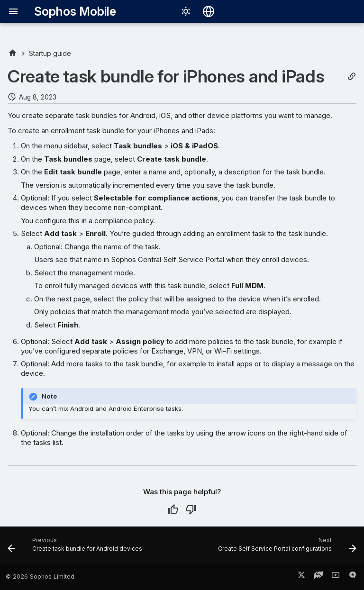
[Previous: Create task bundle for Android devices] (76, 548)
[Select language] (209, 11)
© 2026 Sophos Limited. (41, 576)
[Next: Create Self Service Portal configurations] (286, 548)
